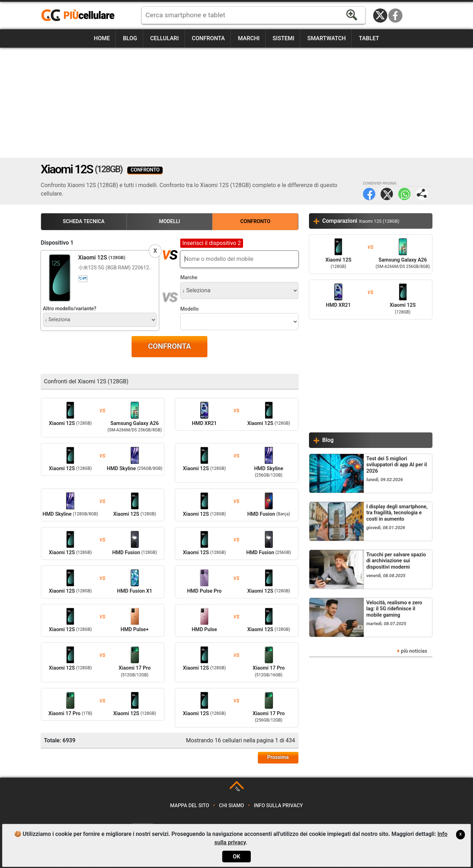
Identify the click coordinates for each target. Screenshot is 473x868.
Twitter (387, 194)
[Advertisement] (237, 103)
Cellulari (165, 38)
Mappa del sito (190, 806)
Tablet (369, 38)
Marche (189, 278)
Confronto (255, 222)
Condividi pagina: (422, 194)
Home (102, 38)
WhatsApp (404, 194)
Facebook (395, 16)
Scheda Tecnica (84, 222)
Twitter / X (380, 16)
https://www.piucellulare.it (81, 16)
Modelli (170, 222)
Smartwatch (326, 38)
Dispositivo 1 (57, 243)
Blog (130, 38)
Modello (189, 309)
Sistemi (284, 38)
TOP (237, 789)
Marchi (248, 38)
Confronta (208, 38)
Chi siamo (232, 806)
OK (236, 857)
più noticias (414, 651)
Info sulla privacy (278, 806)
